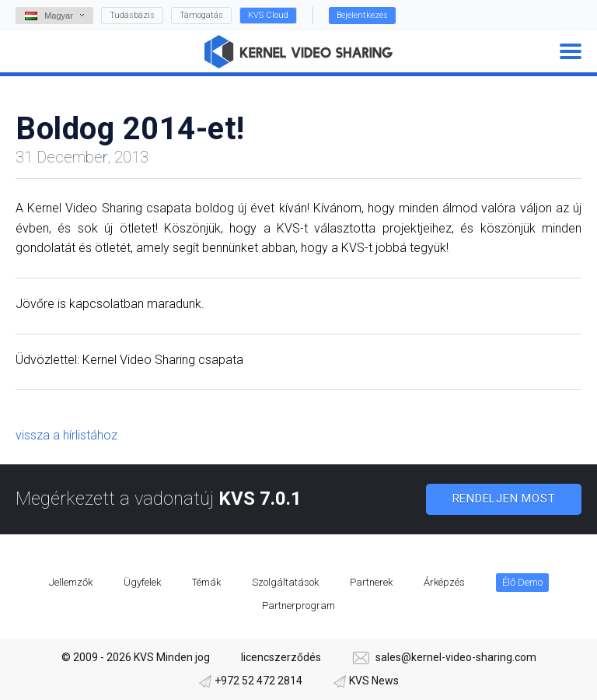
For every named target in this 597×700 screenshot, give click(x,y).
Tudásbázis (132, 15)
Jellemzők (71, 582)
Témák (206, 582)
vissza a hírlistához (66, 435)
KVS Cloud (268, 15)
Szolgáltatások (285, 582)
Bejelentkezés (362, 15)
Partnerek (371, 582)
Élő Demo (522, 582)
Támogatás (201, 15)
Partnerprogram (298, 605)
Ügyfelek (142, 582)
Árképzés (444, 582)
